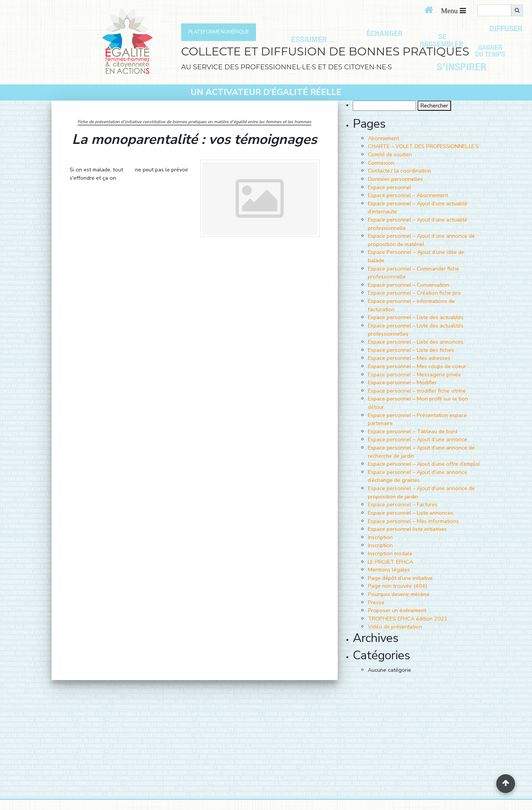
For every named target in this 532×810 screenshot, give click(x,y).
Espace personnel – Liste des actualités (416, 317)
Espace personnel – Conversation (409, 285)
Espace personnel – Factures (403, 504)
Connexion (381, 163)
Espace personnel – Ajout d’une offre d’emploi (424, 464)
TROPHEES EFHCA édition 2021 (408, 619)
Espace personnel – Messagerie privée (415, 374)
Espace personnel (389, 187)
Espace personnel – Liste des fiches (411, 350)
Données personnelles (395, 179)
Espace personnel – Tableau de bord (413, 431)
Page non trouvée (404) (397, 586)
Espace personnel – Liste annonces (411, 513)
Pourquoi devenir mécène (399, 594)
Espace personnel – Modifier (402, 382)
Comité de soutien (390, 154)
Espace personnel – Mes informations (413, 521)
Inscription (380, 537)
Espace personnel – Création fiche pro (414, 293)
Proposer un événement (397, 610)
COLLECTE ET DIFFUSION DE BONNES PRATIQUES (325, 51)
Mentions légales (389, 570)
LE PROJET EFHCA (390, 562)
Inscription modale (390, 553)
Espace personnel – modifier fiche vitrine (417, 391)
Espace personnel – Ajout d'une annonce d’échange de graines (418, 476)
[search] (494, 10)
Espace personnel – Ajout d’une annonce (418, 439)
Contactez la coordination (399, 171)
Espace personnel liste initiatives (407, 529)
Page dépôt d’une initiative (400, 578)
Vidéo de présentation (395, 627)
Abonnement (383, 138)
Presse (376, 602)
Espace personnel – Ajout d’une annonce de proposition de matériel (421, 240)
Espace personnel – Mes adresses (409, 358)
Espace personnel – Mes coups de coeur (417, 366)
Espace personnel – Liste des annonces (416, 342)
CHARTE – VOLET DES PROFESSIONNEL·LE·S (423, 146)
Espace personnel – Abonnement (408, 195)
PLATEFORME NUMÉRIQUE (219, 32)
